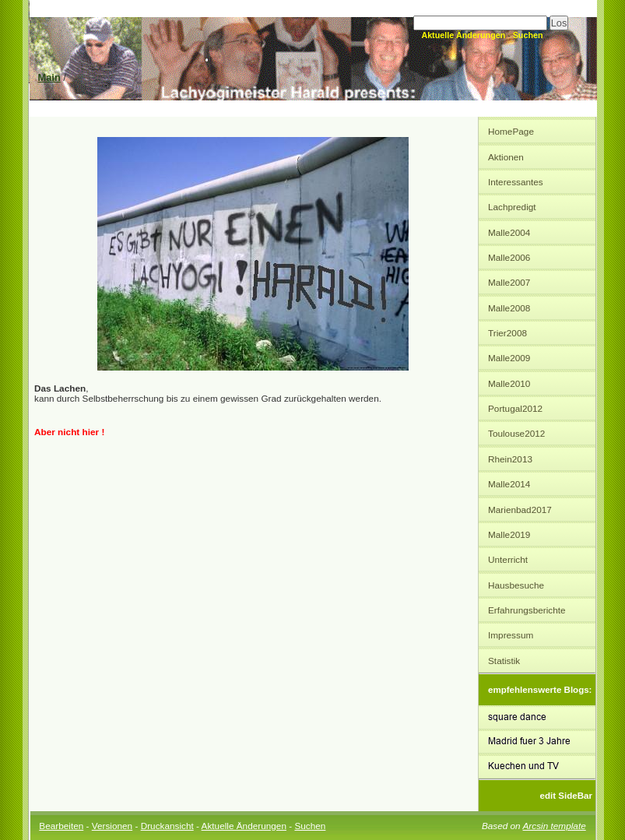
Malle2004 (509, 232)
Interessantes (516, 182)
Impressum (511, 635)
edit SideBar (566, 796)
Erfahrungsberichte (527, 610)
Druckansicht (167, 826)
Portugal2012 (515, 408)
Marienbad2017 (520, 510)
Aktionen (506, 157)
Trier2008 (507, 333)
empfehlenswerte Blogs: (540, 690)
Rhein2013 (510, 459)
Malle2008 (509, 308)
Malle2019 (509, 534)
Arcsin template (555, 826)
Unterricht (508, 559)
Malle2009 (509, 358)
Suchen (528, 35)
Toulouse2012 (516, 433)
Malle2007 (509, 282)
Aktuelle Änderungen (463, 35)
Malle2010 (509, 383)
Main (49, 77)
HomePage (511, 131)
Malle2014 (509, 484)
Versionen (112, 826)
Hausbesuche (516, 585)
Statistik (504, 661)
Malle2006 (509, 257)
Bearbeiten (61, 826)
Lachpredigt (512, 207)
